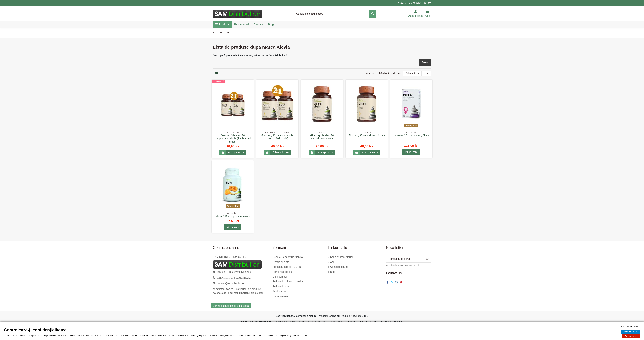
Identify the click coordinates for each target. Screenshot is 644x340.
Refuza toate (631, 336)
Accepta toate (630, 332)
